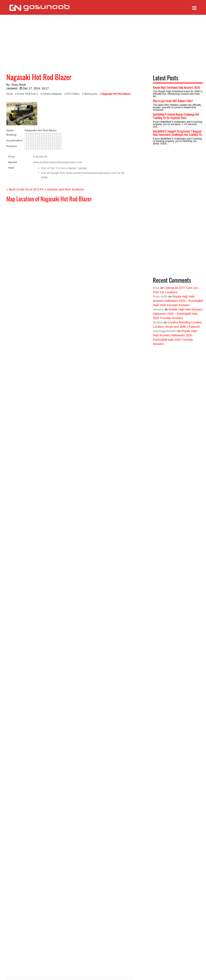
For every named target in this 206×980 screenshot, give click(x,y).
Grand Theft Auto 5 (28, 94)
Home (10, 94)
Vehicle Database (52, 94)
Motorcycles (91, 94)
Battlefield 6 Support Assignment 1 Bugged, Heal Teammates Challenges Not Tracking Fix (177, 133)
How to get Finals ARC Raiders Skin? (173, 101)
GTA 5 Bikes (73, 94)
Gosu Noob (19, 85)
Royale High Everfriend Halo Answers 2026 (176, 87)
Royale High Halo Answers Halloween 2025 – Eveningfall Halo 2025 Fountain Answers (178, 301)
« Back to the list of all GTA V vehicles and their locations (45, 189)
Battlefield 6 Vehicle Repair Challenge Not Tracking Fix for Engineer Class (176, 116)
